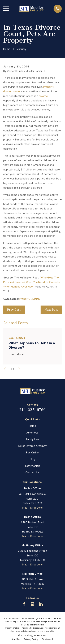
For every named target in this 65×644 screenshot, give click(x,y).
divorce (43, 96)
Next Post (51, 310)
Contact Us (32, 473)
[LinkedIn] (41, 604)
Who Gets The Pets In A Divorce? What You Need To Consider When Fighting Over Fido (32, 282)
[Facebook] (24, 604)
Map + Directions (32, 508)
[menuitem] (16, 639)
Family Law (32, 439)
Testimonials (32, 466)
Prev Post (14, 310)
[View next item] (19, 369)
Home (32, 426)
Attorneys (32, 433)
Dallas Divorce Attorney (32, 446)
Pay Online (32, 453)
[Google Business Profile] (32, 604)
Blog (32, 459)
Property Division (30, 299)
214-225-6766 (32, 410)
